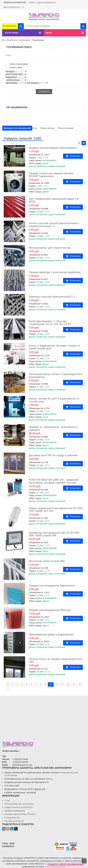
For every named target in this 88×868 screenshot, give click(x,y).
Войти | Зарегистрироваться (42, 2)
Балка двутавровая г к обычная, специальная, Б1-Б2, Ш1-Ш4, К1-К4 (50, 323)
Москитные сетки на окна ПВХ (47, 561)
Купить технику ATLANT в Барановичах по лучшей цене (54, 400)
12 (62, 684)
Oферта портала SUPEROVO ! (19, 807)
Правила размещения (15, 811)
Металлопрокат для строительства (50, 248)
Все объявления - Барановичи (16, 40)
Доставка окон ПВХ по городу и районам (53, 455)
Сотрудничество (12, 818)
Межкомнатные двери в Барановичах (51, 635)
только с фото (14, 67)
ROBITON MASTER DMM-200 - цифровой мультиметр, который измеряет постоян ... (54, 481)
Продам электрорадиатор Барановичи (52, 586)
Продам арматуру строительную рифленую (55, 272)
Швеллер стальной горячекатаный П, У (52, 297)
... (8, 689)
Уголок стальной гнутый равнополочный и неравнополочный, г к (54, 225)
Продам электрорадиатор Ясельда (50, 610)
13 (68, 684)
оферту (49, 779)
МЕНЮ (49, 33)
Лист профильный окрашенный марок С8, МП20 (54, 200)
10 (51, 684)
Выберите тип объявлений (17, 128)
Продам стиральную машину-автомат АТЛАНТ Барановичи (51, 175)
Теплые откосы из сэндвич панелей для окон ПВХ (56, 660)
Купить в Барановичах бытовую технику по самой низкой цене (54, 347)
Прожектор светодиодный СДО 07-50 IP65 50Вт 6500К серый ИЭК (54, 534)
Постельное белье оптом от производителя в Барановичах (56, 376)
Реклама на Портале (14, 821)
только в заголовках (17, 64)
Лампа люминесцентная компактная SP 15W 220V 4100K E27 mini (56, 510)
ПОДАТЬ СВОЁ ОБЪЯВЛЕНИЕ (66, 865)
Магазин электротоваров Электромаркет (53, 148)
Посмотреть (76, 156)
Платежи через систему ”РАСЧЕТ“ (20, 814)
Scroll (84, 861)
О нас (7, 800)
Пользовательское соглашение (19, 804)
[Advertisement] (44, 716)
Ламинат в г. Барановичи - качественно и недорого (53, 428)
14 (74, 684)
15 (80, 684)
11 (57, 684)
